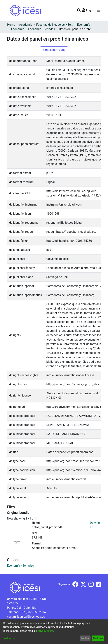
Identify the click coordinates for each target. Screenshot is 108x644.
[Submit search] (79, 10)
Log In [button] (90, 10)
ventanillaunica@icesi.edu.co (26, 617)
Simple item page (54, 50)
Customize (9, 638)
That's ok (98, 638)
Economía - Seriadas (42, 29)
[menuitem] (83, 10)
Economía (84, 25)
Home (11, 25)
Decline (85, 638)
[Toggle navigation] (99, 10)
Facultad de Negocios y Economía (55, 25)
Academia (26, 25)
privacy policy (46, 631)
